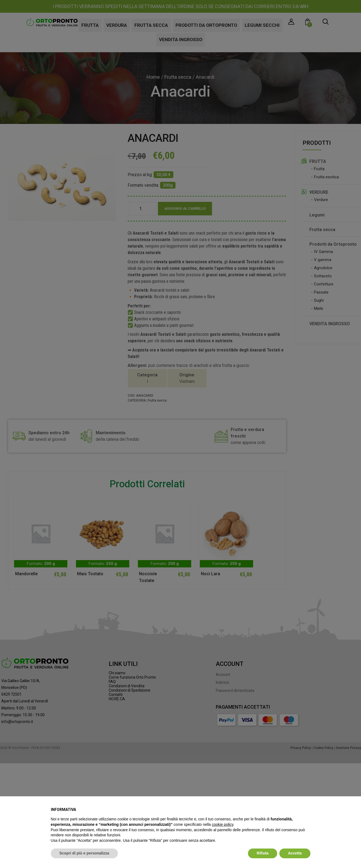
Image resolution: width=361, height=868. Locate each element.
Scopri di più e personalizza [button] (84, 853)
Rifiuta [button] (263, 853)
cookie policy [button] (222, 824)
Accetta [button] (295, 853)
